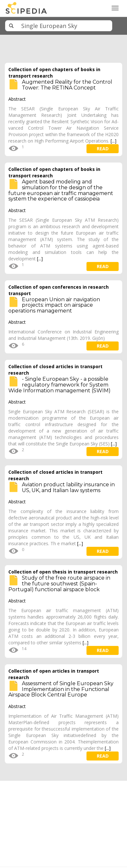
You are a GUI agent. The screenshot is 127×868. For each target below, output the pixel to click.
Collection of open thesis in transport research (63, 572)
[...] (113, 141)
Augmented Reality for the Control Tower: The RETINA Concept (67, 85)
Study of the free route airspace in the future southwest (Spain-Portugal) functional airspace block (59, 583)
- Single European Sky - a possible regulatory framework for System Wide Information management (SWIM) (59, 385)
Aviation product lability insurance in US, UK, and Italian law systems (68, 487)
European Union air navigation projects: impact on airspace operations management (54, 305)
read (103, 149)
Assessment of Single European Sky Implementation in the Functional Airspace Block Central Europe (61, 689)
